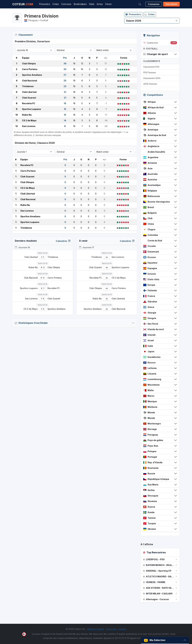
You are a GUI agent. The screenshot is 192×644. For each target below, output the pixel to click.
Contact (122, 629)
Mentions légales (96, 629)
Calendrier (63, 241)
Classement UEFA (152, 78)
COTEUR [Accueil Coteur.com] (23, 4)
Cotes (56, 4)
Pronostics (45, 4)
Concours (66, 4)
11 (17, 120)
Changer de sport (156, 54)
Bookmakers (80, 4)
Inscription (171, 4)
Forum (108, 4)
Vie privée (111, 629)
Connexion (154, 4)
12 (17, 126)
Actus (100, 4)
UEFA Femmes (150, 84)
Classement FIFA (151, 67)
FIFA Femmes (150, 72)
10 (17, 115)
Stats (92, 4)
